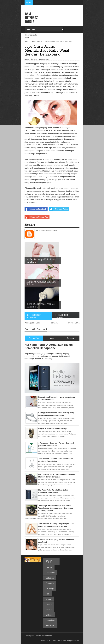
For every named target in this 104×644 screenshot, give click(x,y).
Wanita (49, 604)
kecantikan (50, 620)
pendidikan (50, 625)
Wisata (49, 610)
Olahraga (50, 583)
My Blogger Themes (72, 641)
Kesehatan (50, 573)
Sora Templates (55, 641)
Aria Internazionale (31, 18)
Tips (47, 594)
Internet (49, 567)
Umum (48, 599)
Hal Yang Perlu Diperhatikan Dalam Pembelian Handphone (49, 346)
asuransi (49, 615)
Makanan (50, 578)
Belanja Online (49, 561)
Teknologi (50, 588)
